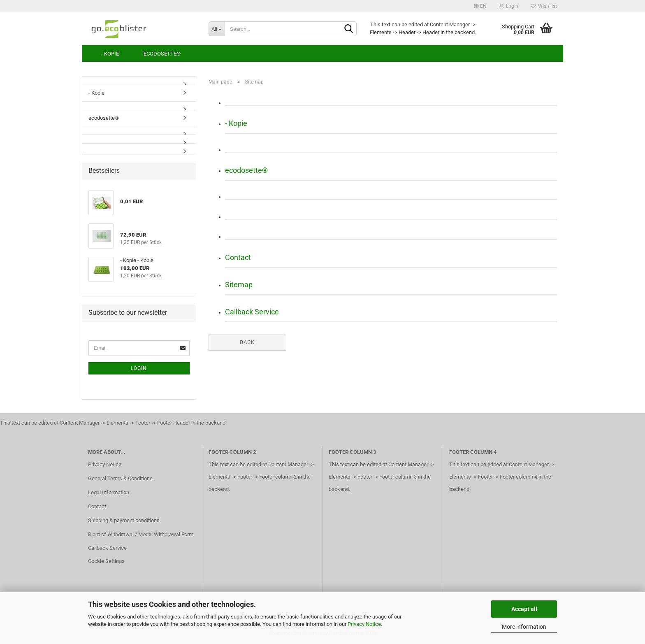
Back (247, 342)
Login (509, 6)
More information (524, 627)
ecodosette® (162, 54)
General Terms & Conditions (120, 478)
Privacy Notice (364, 624)
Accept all (524, 609)
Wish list (544, 6)
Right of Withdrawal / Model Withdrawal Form (141, 534)
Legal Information (109, 492)
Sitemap (239, 285)
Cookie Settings (106, 561)
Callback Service (252, 312)
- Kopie (110, 54)
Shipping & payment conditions (124, 520)
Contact (238, 257)
